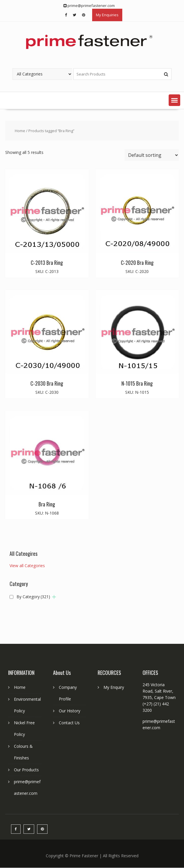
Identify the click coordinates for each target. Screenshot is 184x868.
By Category (33, 597)
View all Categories (27, 566)
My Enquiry (114, 687)
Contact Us (69, 723)
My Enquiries (107, 15)
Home (20, 131)
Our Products (26, 770)
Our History (70, 711)
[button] (174, 100)
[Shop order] (152, 155)
